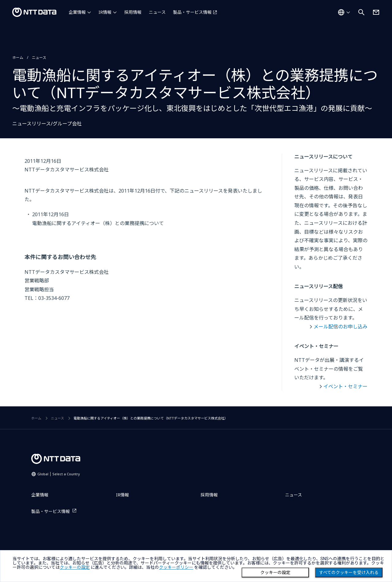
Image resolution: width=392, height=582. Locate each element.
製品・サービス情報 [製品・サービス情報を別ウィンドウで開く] (192, 12)
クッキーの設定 (275, 572)
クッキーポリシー (176, 567)
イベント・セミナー (345, 386)
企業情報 (77, 12)
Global (59, 474)
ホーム (18, 57)
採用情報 (133, 12)
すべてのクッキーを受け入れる (349, 572)
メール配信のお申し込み (341, 327)
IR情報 (105, 12)
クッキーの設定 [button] (75, 567)
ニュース (157, 12)
